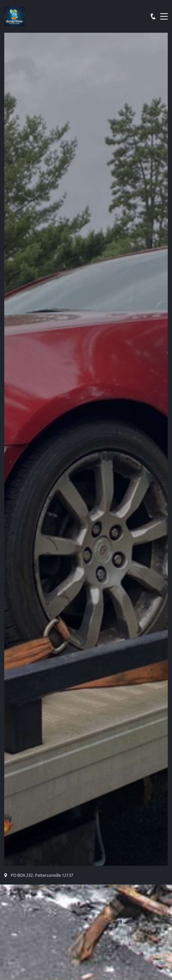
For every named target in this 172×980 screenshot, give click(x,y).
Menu (164, 14)
